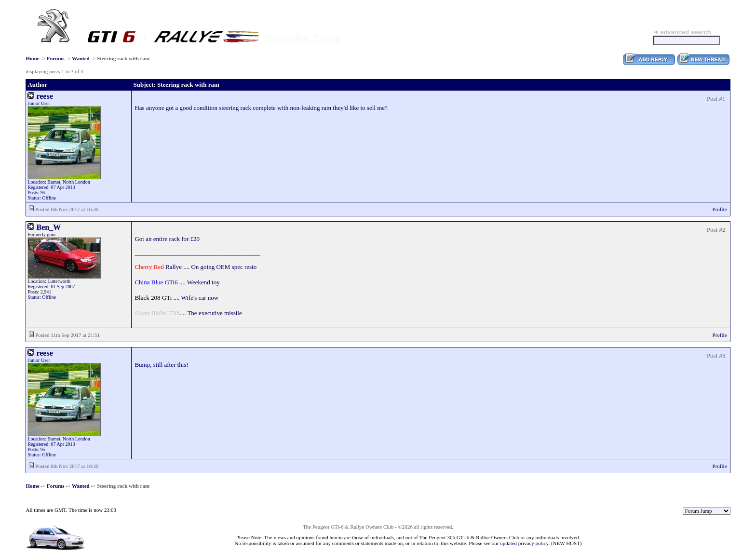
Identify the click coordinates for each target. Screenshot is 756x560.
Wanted (81, 58)
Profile (720, 209)
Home (32, 58)
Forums (56, 58)
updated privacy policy (524, 543)
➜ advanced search (682, 32)
